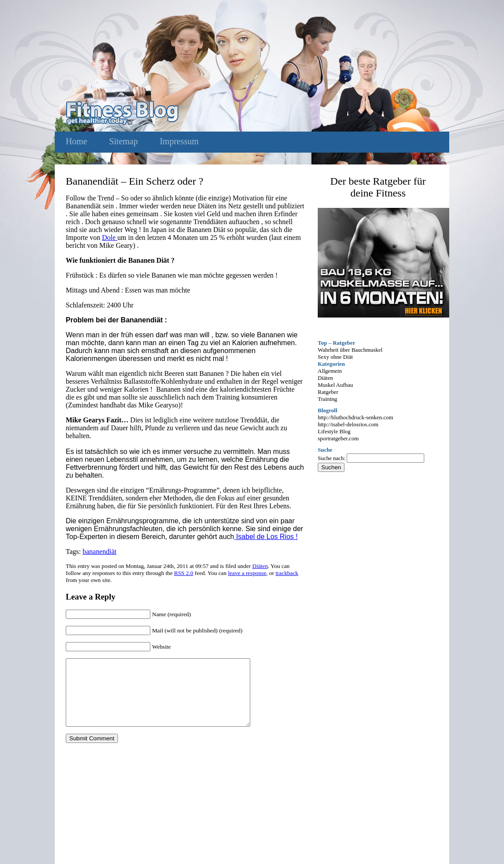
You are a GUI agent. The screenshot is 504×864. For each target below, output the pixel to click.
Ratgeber (328, 392)
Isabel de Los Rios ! (266, 537)
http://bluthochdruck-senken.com (355, 417)
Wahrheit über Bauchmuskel (350, 350)
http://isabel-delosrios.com (348, 424)
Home (76, 141)
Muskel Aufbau (335, 385)
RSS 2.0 (184, 573)
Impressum (179, 141)
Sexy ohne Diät (335, 357)
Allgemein (330, 371)
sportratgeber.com (338, 438)
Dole (110, 237)
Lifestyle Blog (334, 431)
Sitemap (124, 141)
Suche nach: (332, 458)
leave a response (247, 573)
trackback (287, 573)
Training (327, 399)
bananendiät (99, 552)
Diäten (260, 566)
